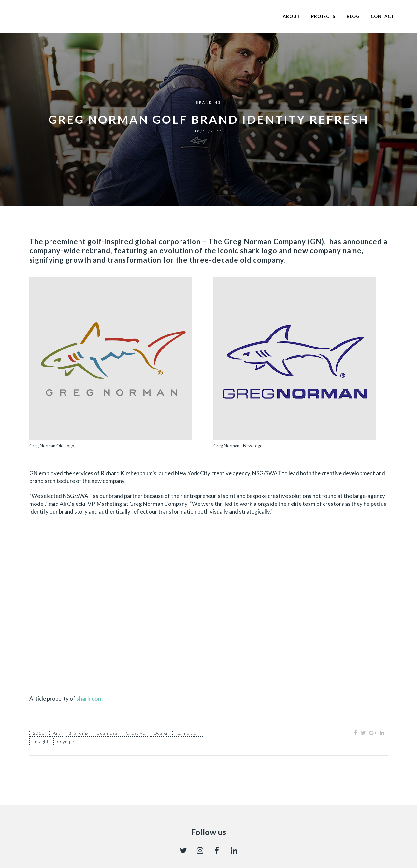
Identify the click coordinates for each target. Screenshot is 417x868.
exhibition (188, 733)
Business (107, 733)
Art (57, 733)
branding (79, 733)
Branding (208, 102)
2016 (39, 733)
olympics (67, 741)
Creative (136, 733)
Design (161, 733)
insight (41, 741)
